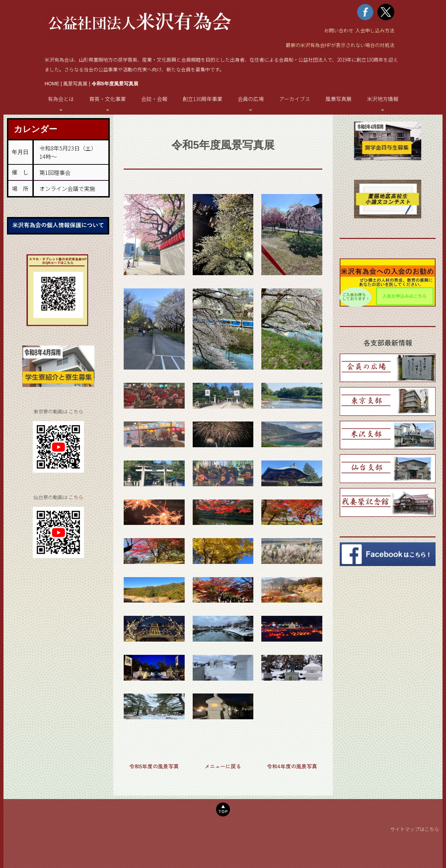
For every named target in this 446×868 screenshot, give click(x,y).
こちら (76, 411)
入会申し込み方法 (375, 30)
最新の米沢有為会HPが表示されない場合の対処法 (340, 45)
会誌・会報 (154, 99)
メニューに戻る (223, 766)
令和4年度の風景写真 (292, 766)
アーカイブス (295, 99)
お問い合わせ (339, 30)
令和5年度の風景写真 (154, 766)
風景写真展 (75, 84)
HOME (52, 84)
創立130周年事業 (202, 99)
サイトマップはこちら (415, 829)
